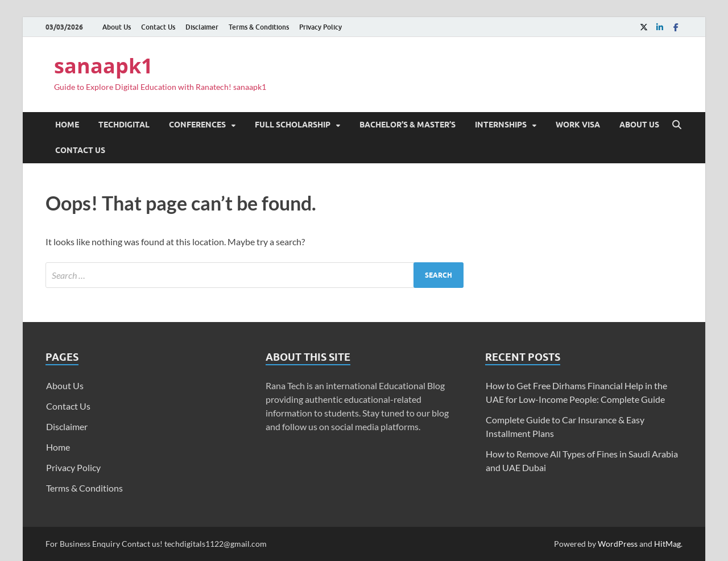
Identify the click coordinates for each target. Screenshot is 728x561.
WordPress (618, 544)
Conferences (197, 125)
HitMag (667, 544)
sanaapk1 (104, 66)
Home (67, 125)
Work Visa (578, 125)
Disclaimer (202, 27)
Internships (501, 125)
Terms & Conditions (259, 27)
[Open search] (677, 125)
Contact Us (158, 27)
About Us (117, 27)
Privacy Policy (320, 27)
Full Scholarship (293, 125)
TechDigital (124, 125)
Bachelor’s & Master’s (408, 125)
